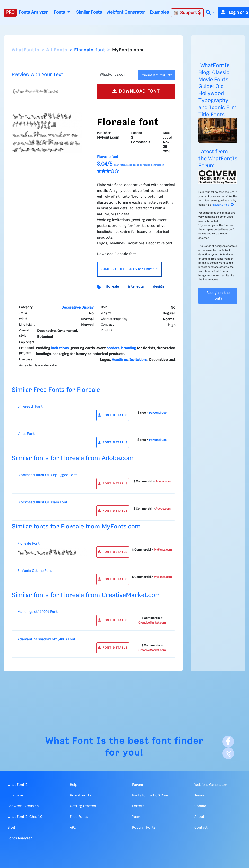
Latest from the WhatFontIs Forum (218, 159)
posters (113, 348)
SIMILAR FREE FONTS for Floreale (129, 269)
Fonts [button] (60, 12)
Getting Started (83, 806)
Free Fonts (79, 817)
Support (187, 13)
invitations (60, 348)
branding (129, 348)
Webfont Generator (126, 12)
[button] (211, 13)
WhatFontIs (26, 50)
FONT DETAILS (113, 415)
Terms (200, 796)
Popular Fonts (144, 828)
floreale (112, 287)
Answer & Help (223, 205)
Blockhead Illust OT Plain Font (42, 502)
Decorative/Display (78, 308)
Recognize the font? (218, 296)
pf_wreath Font (30, 407)
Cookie (200, 806)
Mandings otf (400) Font (38, 612)
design (158, 287)
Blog (11, 828)
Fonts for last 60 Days (150, 796)
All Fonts (57, 50)
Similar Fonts (89, 12)
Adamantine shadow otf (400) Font (46, 639)
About (199, 817)
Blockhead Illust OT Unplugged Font (47, 475)
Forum (138, 785)
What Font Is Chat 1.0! (25, 817)
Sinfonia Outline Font (35, 571)
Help (74, 785)
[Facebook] (228, 742)
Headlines (120, 360)
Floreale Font (29, 544)
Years (137, 817)
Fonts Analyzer (33, 12)
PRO (10, 12)
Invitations (138, 360)
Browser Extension (23, 806)
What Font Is (76, 741)
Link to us (16, 796)
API (73, 828)
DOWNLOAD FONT (136, 91)
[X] (228, 753)
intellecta (136, 287)
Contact (201, 828)
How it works (81, 796)
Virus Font (26, 434)
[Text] (117, 75)
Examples (159, 12)
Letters (138, 806)
